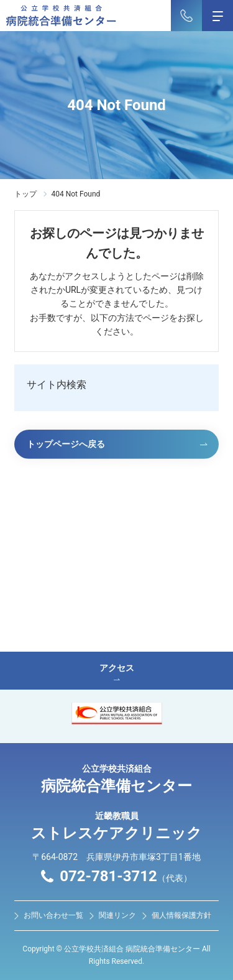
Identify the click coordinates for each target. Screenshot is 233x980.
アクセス (116, 672)
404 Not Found (75, 194)
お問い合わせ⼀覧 (53, 915)
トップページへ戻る (66, 444)
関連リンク (117, 915)
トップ (25, 194)
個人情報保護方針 (181, 915)
